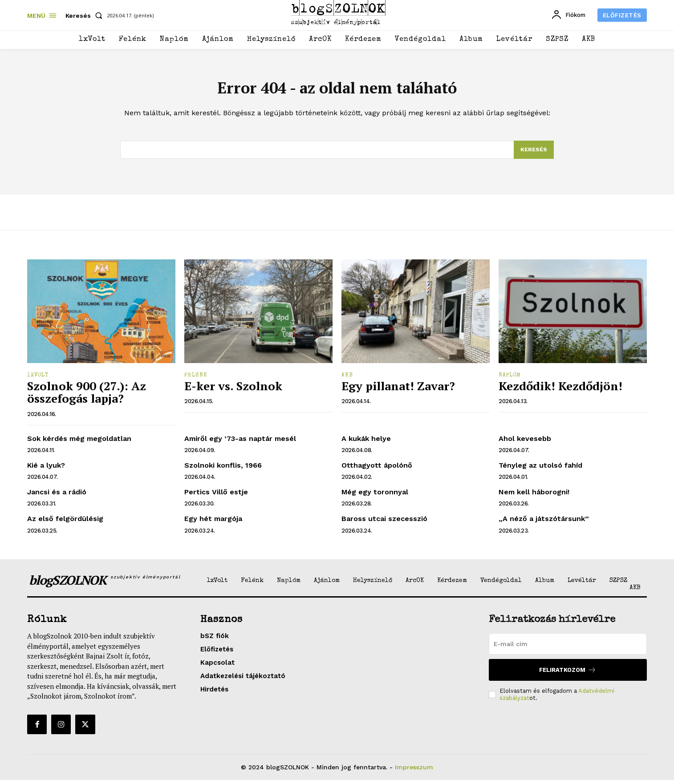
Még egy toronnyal (375, 496)
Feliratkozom (568, 674)
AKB (347, 380)
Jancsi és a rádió (57, 496)
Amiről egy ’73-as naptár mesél (240, 443)
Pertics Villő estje (216, 496)
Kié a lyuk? (46, 469)
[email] (568, 648)
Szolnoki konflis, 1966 (223, 469)
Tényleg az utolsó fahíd (540, 469)
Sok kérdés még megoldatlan (79, 443)
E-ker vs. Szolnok (233, 390)
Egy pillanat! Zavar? (398, 390)
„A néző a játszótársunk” (544, 523)
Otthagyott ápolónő (377, 469)
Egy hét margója (213, 523)
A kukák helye (366, 443)
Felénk (196, 380)
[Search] (534, 154)
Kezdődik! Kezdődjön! (560, 390)
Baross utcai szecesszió (384, 523)
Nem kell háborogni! (534, 496)
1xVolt (38, 380)
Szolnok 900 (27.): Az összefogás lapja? (87, 396)
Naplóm (510, 380)
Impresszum (414, 771)
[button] (86, 16)
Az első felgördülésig (65, 523)
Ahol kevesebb (525, 443)
